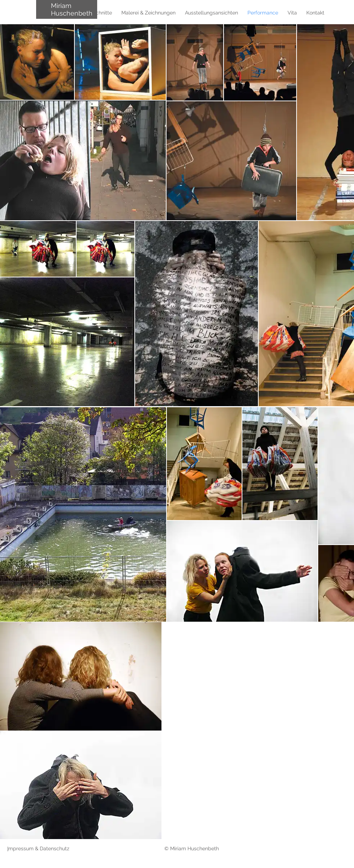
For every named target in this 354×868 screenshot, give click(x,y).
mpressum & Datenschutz (40, 848)
